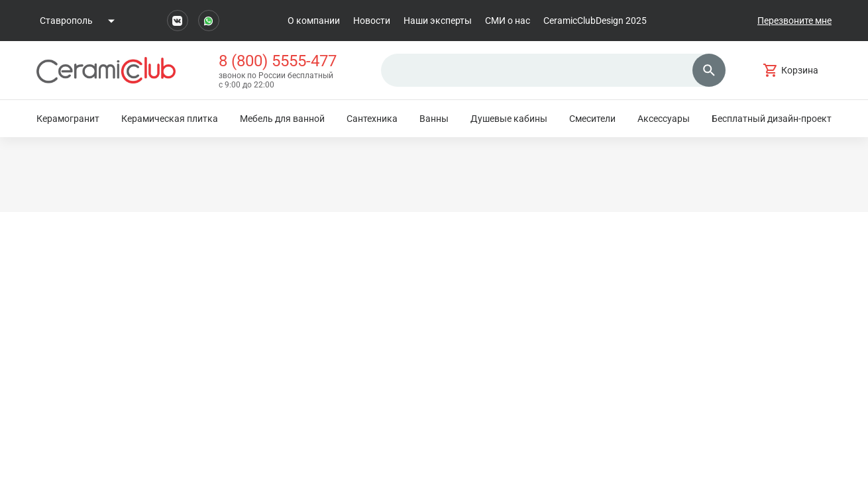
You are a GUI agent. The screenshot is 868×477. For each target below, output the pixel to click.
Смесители (592, 119)
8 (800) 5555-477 (278, 61)
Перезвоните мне (794, 21)
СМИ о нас (508, 21)
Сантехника (372, 119)
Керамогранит (68, 119)
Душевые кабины (509, 119)
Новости (372, 21)
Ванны (434, 119)
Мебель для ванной (282, 119)
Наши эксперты (438, 21)
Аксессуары (664, 119)
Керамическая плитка (170, 119)
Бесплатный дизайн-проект (772, 119)
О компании (314, 21)
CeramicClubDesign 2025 (595, 21)
